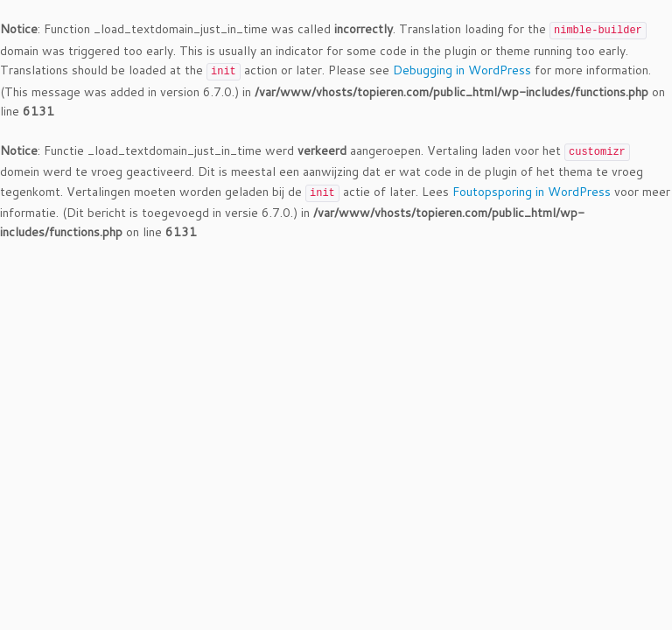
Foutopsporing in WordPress (532, 192)
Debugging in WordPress (462, 70)
